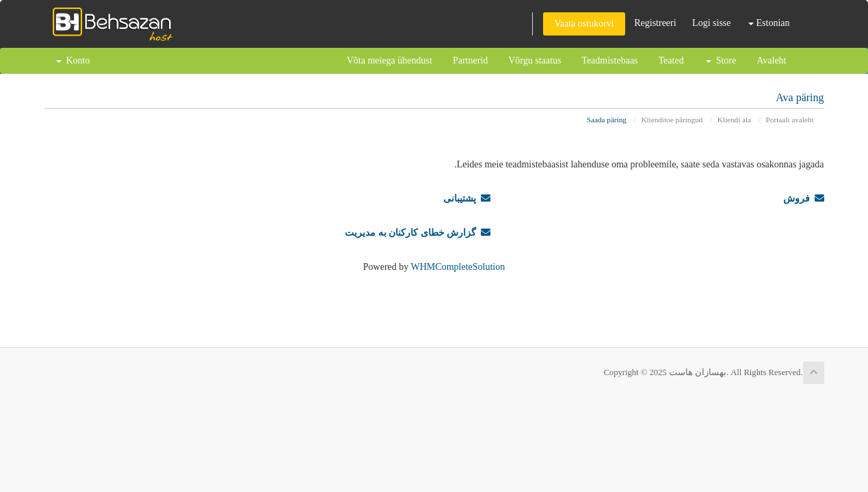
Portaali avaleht (790, 120)
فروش (804, 199)
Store (721, 60)
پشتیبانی (467, 199)
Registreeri (655, 23)
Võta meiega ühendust (390, 60)
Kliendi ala (734, 120)
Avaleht (771, 60)
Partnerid (470, 60)
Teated (671, 60)
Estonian (769, 23)
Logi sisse (711, 23)
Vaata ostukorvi (584, 24)
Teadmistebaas (609, 60)
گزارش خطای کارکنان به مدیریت (418, 233)
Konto (73, 60)
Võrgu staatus (535, 60)
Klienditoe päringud (672, 120)
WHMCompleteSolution (458, 267)
